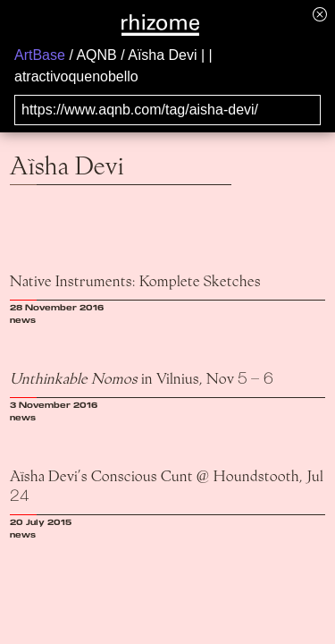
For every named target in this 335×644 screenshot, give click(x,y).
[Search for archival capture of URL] (167, 110)
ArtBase (40, 55)
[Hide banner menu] (320, 14)
